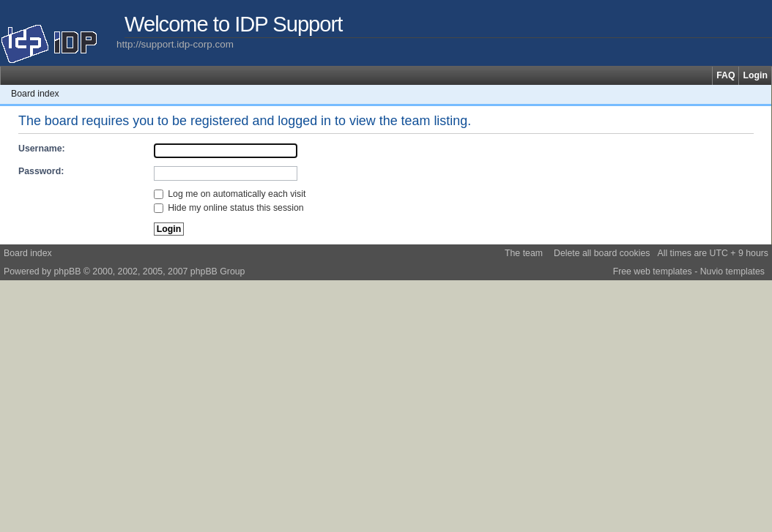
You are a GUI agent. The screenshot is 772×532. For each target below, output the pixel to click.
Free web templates (653, 271)
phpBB (67, 271)
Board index (35, 94)
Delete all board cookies (602, 253)
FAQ (725, 75)
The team (524, 253)
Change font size (761, 94)
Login (755, 75)
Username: (42, 149)
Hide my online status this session (229, 208)
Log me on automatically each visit (230, 194)
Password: (41, 171)
